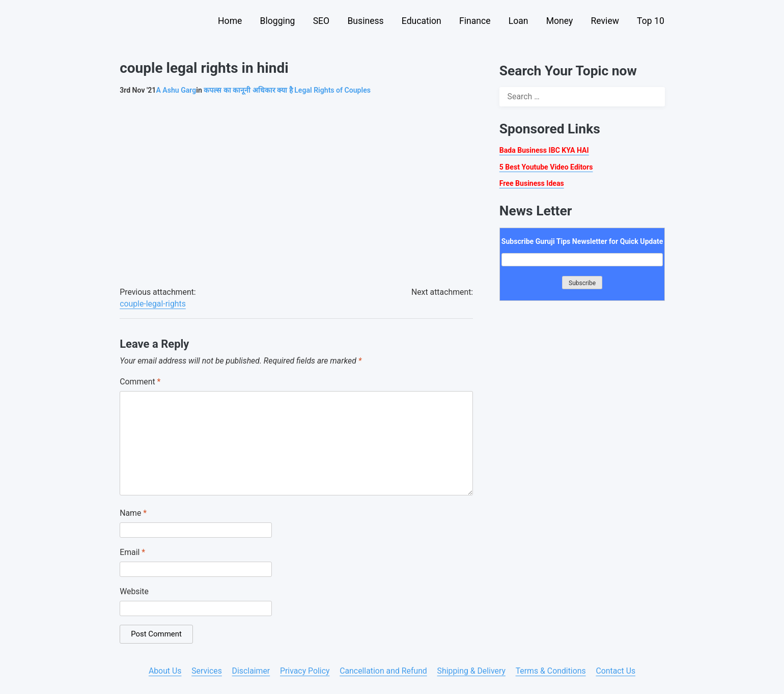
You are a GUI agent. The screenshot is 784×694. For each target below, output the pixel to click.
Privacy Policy (305, 671)
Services (207, 671)
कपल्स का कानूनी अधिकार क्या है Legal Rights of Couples (287, 90)
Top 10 (651, 21)
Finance (475, 21)
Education (422, 21)
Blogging (278, 21)
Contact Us (615, 671)
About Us (165, 671)
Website (134, 591)
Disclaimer (251, 671)
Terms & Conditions (551, 671)
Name (133, 513)
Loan (519, 21)
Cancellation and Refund (383, 671)
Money (560, 21)
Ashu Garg (176, 90)
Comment (140, 382)
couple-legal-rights (153, 304)
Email (132, 552)
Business (365, 21)
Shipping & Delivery (471, 671)
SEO (321, 21)
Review (605, 21)
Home (230, 21)
